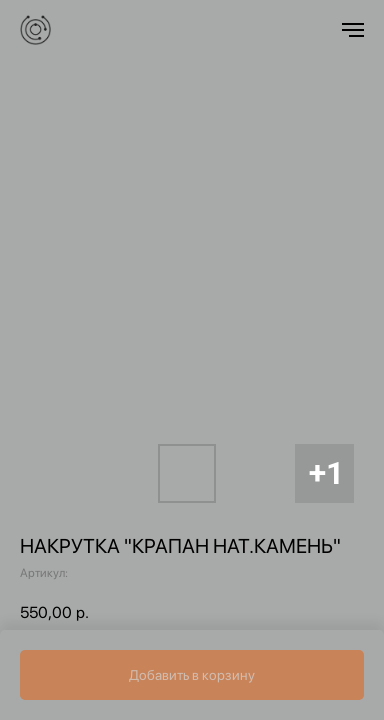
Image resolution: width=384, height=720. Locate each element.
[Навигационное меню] (353, 30)
